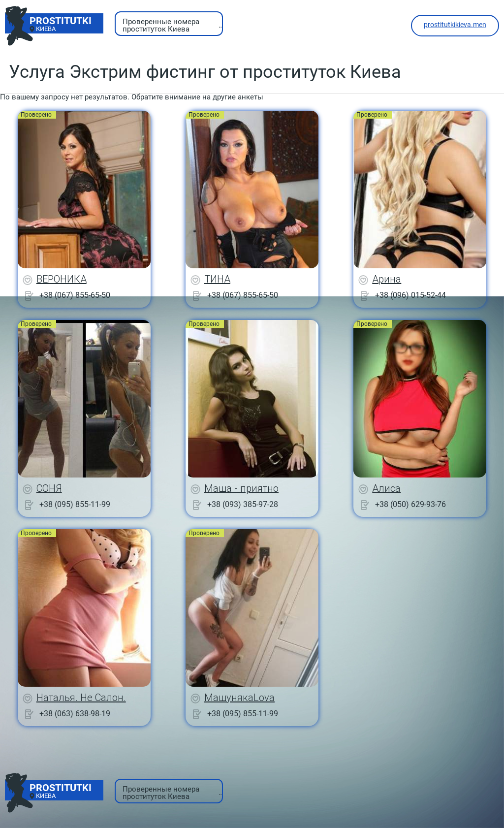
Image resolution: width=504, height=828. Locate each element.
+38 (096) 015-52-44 (410, 295)
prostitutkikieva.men (455, 25)
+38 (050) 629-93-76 (410, 504)
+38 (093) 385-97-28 (243, 504)
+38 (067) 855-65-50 (75, 295)
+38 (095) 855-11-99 (75, 504)
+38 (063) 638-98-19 (75, 714)
